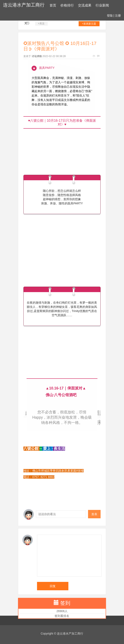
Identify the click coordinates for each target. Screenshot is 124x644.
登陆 (110, 16)
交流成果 (85, 5)
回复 (53, 586)
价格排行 (67, 5)
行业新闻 (102, 5)
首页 (53, 5)
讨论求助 (37, 56)
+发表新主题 (89, 24)
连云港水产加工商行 (24, 5)
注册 (118, 16)
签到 (65, 603)
